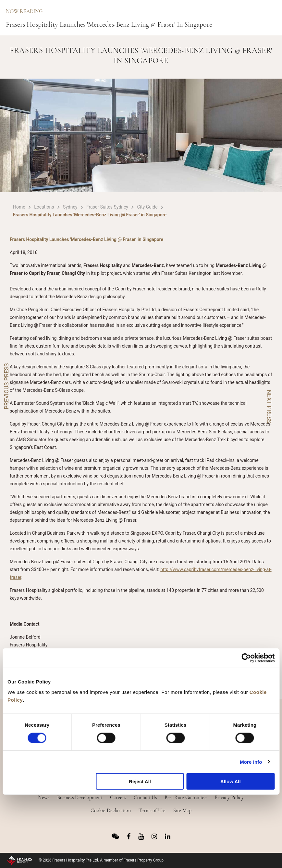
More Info (251, 762)
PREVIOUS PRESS (6, 386)
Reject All (140, 781)
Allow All (231, 781)
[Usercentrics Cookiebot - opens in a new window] (246, 658)
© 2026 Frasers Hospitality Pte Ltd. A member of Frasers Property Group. (102, 860)
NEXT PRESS (269, 407)
